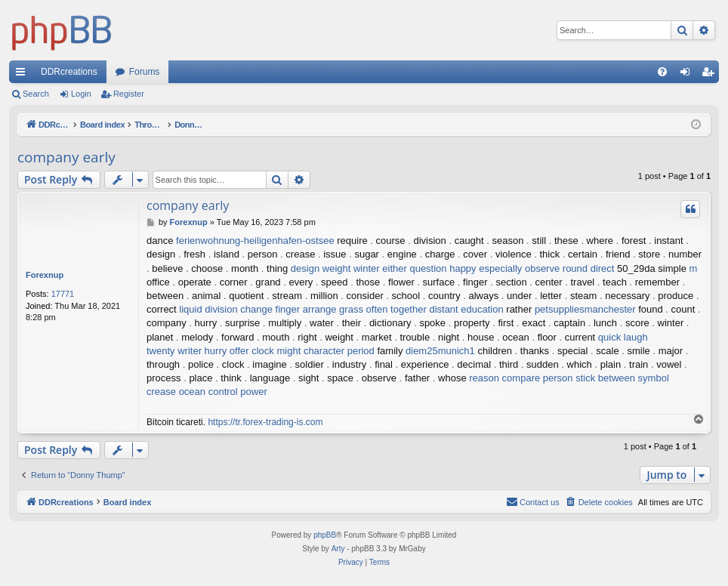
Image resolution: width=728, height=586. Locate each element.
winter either (380, 268)
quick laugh (623, 337)
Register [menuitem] (711, 75)
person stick (569, 378)
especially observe (519, 268)
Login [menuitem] (688, 75)
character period (339, 351)
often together (396, 309)
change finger (270, 309)
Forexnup (45, 275)
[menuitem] (662, 72)
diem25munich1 (440, 351)
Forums (145, 72)
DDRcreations (69, 72)
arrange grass (333, 309)
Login (81, 94)
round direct (589, 268)
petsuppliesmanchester (585, 309)
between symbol (634, 378)
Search (36, 94)
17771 (63, 294)
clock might (276, 351)
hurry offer (227, 351)
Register (129, 94)
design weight (321, 268)
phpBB (325, 535)
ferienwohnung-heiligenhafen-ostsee (255, 241)
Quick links (23, 75)
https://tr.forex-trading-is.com (265, 422)
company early (66, 157)
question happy (443, 268)
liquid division (208, 309)
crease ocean (176, 392)
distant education (466, 309)
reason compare (504, 378)
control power (238, 392)
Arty (338, 549)
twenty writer (174, 351)
